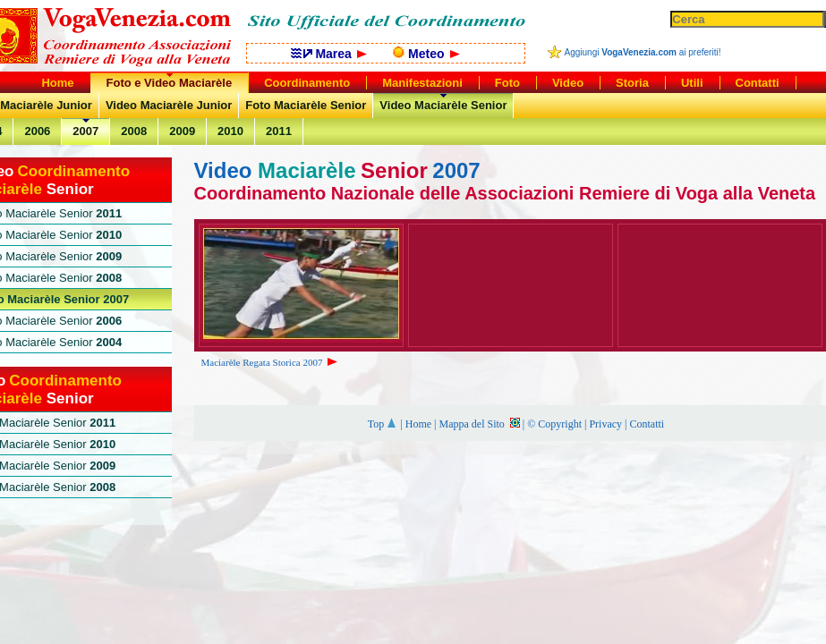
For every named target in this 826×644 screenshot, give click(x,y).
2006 (37, 131)
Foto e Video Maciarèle (170, 83)
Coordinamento (307, 83)
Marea (329, 54)
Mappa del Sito (479, 424)
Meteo (426, 54)
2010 (230, 131)
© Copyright (554, 424)
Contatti (647, 424)
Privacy (605, 424)
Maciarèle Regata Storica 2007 (271, 362)
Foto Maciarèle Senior (306, 105)
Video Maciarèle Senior (443, 105)
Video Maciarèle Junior (169, 105)
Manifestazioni (422, 83)
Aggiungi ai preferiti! (643, 52)
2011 (279, 131)
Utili (692, 83)
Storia (632, 83)
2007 (85, 131)
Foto (507, 83)
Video (568, 83)
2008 (134, 131)
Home (418, 424)
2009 (182, 131)
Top (383, 424)
